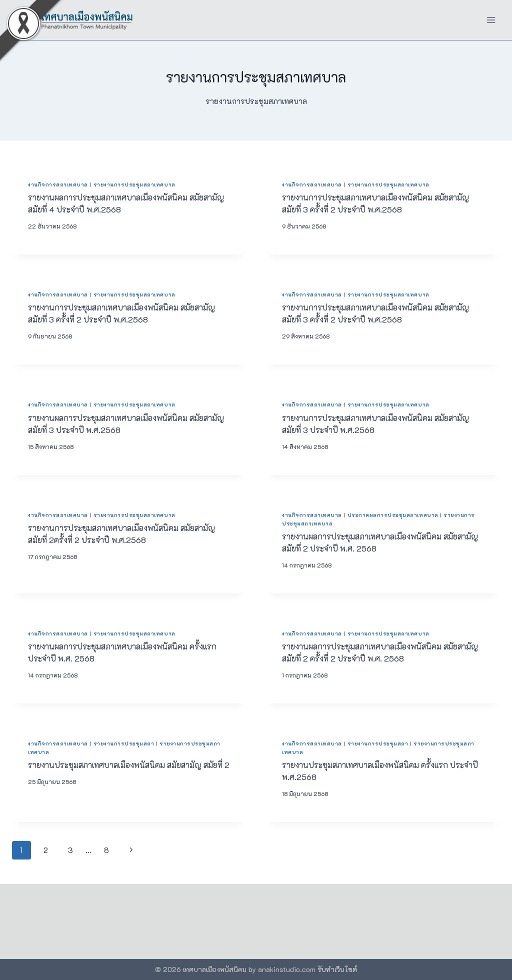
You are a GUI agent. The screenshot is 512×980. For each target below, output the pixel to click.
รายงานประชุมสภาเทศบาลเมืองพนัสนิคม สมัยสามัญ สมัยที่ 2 (129, 765)
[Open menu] (491, 20)
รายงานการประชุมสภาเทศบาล (134, 184)
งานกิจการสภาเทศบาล (58, 184)
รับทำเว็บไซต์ (337, 969)
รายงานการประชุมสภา (124, 743)
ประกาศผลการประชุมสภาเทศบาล (393, 515)
